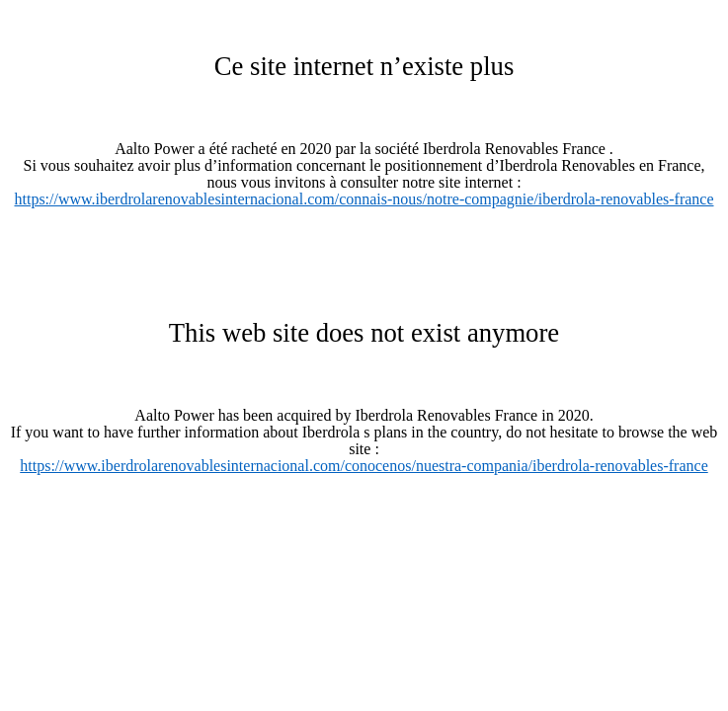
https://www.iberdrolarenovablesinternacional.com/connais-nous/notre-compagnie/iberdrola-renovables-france (364, 199)
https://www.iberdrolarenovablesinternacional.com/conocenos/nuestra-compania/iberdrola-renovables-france (364, 466)
